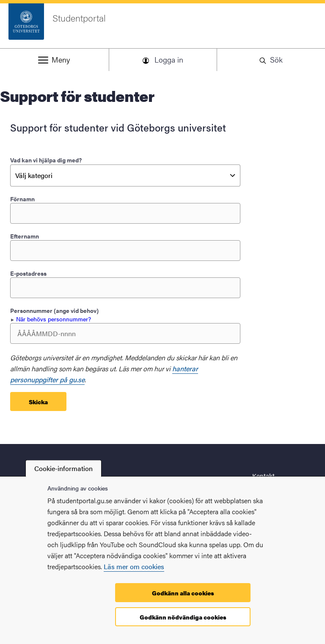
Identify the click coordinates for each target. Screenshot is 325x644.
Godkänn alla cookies (183, 593)
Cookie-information (63, 468)
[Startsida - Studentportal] (162, 26)
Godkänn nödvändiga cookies (183, 617)
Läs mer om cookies (134, 566)
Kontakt (263, 475)
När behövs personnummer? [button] (54, 319)
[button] (54, 60)
